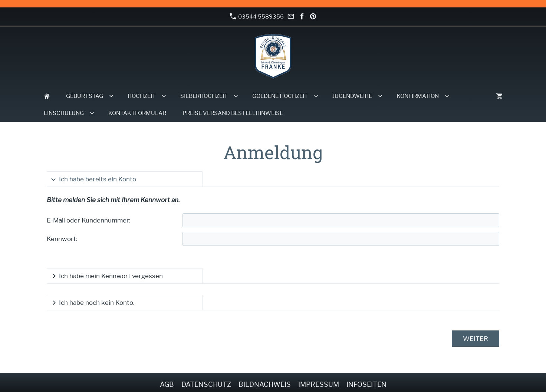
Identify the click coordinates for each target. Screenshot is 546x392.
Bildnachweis (265, 384)
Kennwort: (62, 239)
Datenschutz (206, 384)
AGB (167, 384)
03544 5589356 (257, 17)
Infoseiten (366, 384)
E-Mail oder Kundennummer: (89, 220)
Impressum (319, 384)
